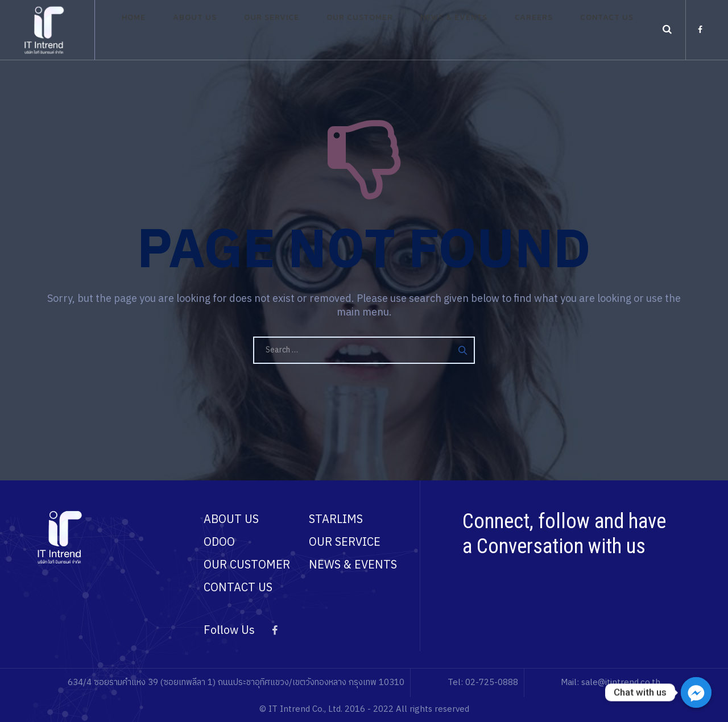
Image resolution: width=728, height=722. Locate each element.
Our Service (294, 30)
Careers (522, 30)
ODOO (219, 543)
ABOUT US (231, 520)
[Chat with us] (696, 692)
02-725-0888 (492, 682)
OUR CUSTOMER (247, 565)
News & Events (453, 30)
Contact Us (584, 30)
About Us (228, 30)
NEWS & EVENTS (353, 565)
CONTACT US (238, 588)
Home (179, 30)
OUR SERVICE (345, 543)
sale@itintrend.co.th (621, 682)
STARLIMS (336, 520)
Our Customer (371, 30)
